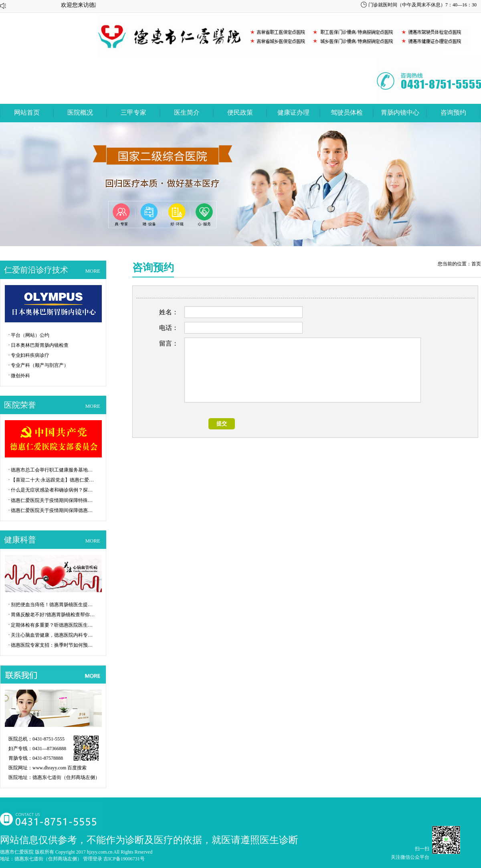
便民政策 (240, 112)
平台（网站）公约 (30, 335)
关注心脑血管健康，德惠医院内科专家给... (53, 635)
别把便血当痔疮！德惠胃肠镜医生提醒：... (53, 605)
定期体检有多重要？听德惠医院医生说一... (53, 625)
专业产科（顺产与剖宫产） (40, 365)
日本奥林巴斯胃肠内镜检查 (40, 345)
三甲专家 (133, 112)
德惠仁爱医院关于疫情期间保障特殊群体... (53, 500)
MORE (93, 271)
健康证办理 (293, 112)
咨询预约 (453, 112)
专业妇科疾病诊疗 (30, 355)
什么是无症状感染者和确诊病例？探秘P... (53, 490)
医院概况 (80, 112)
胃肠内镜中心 (400, 112)
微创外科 (20, 376)
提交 (222, 424)
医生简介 (187, 112)
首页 (476, 264)
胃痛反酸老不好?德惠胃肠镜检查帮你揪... (53, 615)
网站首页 (27, 112)
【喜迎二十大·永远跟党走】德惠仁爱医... (53, 480)
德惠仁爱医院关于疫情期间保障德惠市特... (53, 510)
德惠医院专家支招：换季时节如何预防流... (53, 645)
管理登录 (93, 859)
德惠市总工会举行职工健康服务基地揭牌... (53, 470)
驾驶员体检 (347, 112)
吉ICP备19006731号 (124, 859)
